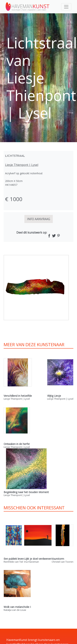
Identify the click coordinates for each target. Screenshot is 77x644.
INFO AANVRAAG (39, 219)
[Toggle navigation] (66, 7)
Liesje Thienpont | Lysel (22, 165)
